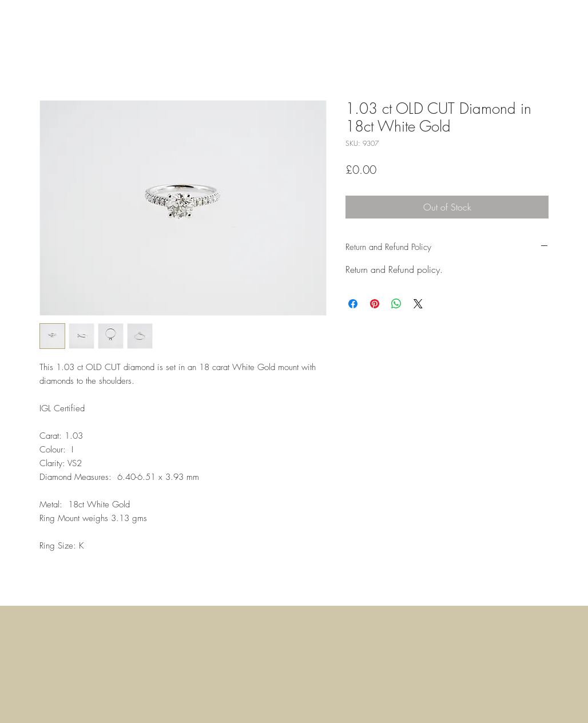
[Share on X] (418, 304)
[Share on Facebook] (353, 304)
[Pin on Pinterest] (375, 304)
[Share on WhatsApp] (396, 304)
